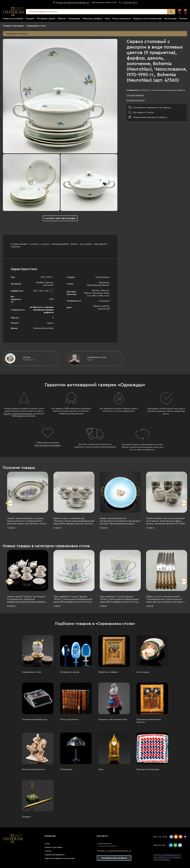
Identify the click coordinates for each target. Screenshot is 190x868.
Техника (183, 19)
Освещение (74, 19)
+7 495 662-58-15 (104, 844)
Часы (107, 19)
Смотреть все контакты (114, 858)
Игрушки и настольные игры (147, 19)
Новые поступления (13, 19)
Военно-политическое (33, 769)
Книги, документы (122, 19)
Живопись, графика (92, 19)
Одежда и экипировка (148, 769)
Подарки (30, 19)
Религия (62, 19)
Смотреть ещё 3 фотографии (60, 218)
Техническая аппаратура (35, 719)
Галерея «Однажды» (13, 26)
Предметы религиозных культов (149, 721)
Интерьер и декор (46, 19)
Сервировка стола (36, 26)
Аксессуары (170, 19)
